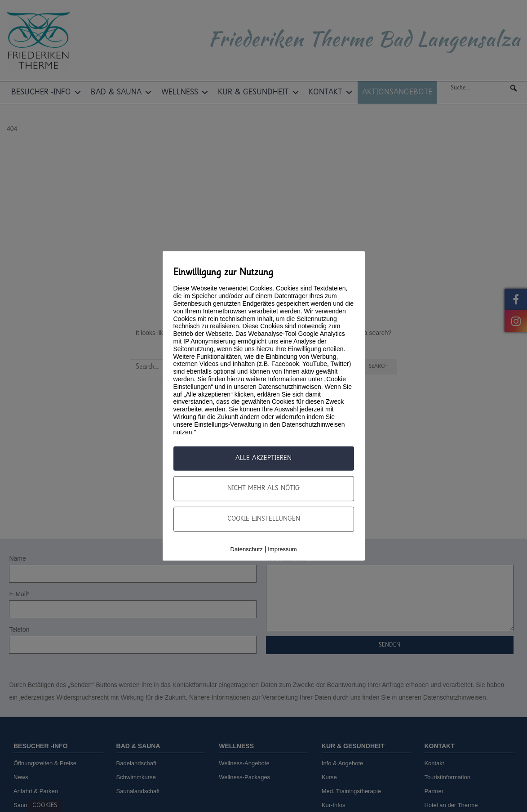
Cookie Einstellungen (264, 519)
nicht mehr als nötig (263, 489)
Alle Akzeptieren (263, 459)
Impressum (282, 549)
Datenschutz (247, 549)
